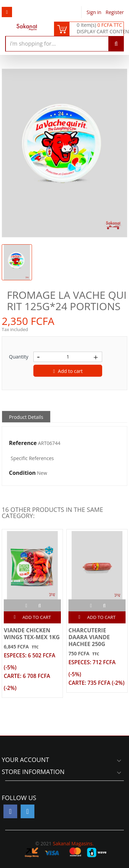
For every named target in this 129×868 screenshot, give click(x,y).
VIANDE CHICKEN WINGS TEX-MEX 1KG (32, 634)
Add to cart (68, 371)
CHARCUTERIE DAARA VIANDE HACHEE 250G (89, 637)
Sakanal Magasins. (73, 843)
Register (115, 12)
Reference (23, 443)
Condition (22, 473)
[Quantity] (68, 357)
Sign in (95, 12)
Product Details (26, 417)
